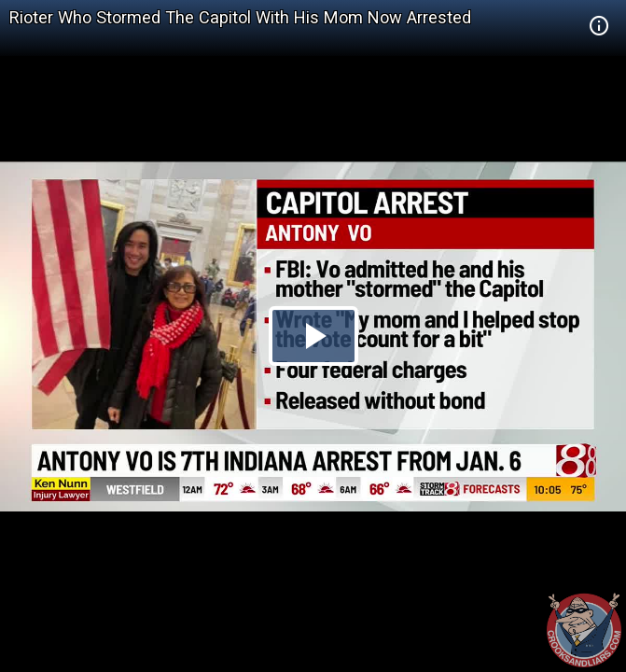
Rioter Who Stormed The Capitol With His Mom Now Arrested (240, 17)
